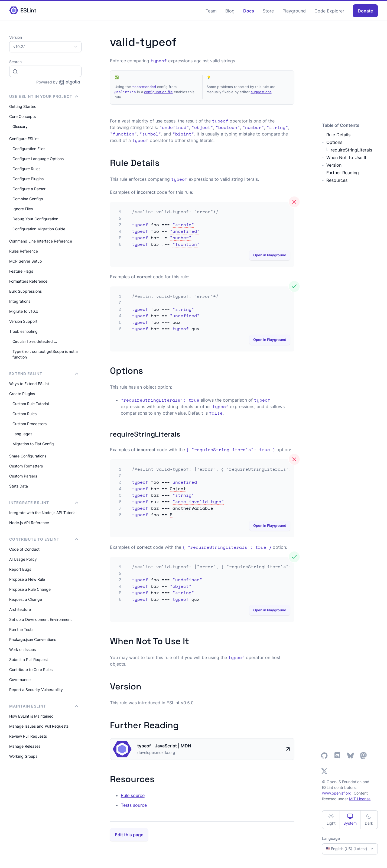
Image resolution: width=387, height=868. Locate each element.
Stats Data (19, 486)
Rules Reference (24, 251)
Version (334, 165)
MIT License (360, 799)
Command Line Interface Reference (41, 241)
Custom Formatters (26, 466)
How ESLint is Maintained (31, 716)
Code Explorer (329, 11)
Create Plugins (22, 394)
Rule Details (338, 135)
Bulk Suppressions (25, 291)
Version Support (23, 321)
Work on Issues (22, 649)
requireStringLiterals (351, 150)
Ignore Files (23, 209)
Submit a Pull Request (29, 659)
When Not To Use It (346, 157)
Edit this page (129, 835)
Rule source (133, 795)
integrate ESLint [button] (44, 503)
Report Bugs (20, 569)
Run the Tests (21, 629)
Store (268, 11)
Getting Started (23, 106)
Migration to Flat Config (33, 444)
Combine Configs (28, 199)
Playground (294, 11)
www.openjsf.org (337, 793)
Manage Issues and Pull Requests (39, 726)
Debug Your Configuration (35, 219)
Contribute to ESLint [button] (44, 539)
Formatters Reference (28, 281)
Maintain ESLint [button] (44, 706)
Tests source (134, 805)
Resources (337, 180)
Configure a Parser (29, 189)
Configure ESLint (24, 139)
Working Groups (23, 756)
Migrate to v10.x (24, 311)
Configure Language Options (38, 159)
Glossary (20, 126)
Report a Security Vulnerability (36, 690)
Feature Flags (21, 271)
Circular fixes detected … (35, 341)
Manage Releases (25, 746)
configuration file (158, 92)
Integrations (20, 301)
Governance (20, 680)
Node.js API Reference (29, 523)
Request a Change (26, 599)
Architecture (20, 609)
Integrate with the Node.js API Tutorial (43, 513)
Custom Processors (30, 424)
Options (334, 142)
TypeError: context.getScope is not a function (45, 354)
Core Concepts (22, 116)
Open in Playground (270, 255)
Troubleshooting (23, 331)
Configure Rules (26, 169)
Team (211, 11)
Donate (365, 11)
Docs (249, 11)
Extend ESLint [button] (44, 374)
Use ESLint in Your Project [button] (44, 96)
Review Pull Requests (28, 736)
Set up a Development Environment (40, 619)
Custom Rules (25, 414)
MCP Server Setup (26, 261)
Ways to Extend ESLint (29, 384)
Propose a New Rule (27, 579)
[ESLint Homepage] (23, 11)
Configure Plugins (28, 179)
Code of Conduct (24, 549)
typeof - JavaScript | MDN (164, 746)
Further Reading (343, 173)
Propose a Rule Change (30, 589)
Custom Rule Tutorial (31, 404)
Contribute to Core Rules (31, 669)
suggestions (261, 92)
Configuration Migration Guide (39, 229)
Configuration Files (29, 149)
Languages (22, 434)
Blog (230, 11)
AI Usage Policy (23, 559)
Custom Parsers (23, 476)
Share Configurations (28, 456)
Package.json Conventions (33, 639)
